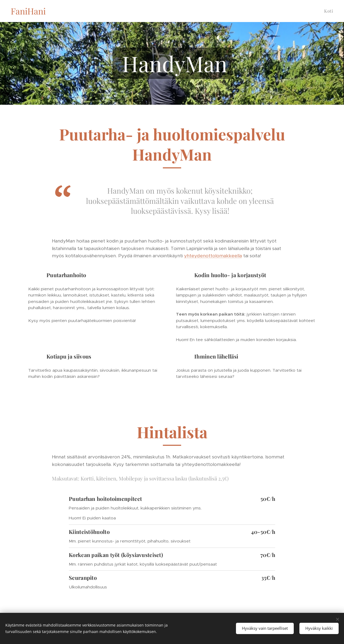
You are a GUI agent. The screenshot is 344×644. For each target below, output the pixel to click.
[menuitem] (328, 11)
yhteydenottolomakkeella (213, 256)
